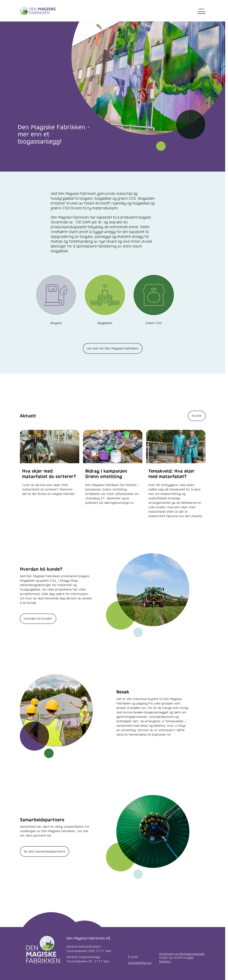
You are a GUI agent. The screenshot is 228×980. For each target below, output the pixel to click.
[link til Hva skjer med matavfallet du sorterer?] (50, 477)
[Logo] (43, 951)
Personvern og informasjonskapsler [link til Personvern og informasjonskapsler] (182, 954)
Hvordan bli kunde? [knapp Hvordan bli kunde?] (38, 619)
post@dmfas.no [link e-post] (140, 963)
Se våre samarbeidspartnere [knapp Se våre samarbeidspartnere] (44, 852)
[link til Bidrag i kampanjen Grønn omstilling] (113, 477)
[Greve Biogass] (38, 11)
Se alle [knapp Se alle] (197, 416)
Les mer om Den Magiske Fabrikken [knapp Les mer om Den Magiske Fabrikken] (113, 348)
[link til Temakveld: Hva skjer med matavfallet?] (176, 477)
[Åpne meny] (201, 11)
